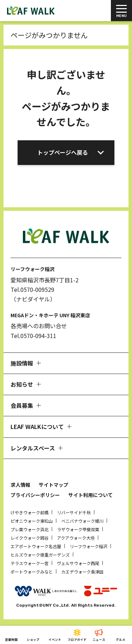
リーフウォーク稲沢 (89, 546)
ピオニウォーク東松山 (32, 521)
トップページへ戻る (63, 152)
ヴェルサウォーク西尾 (78, 563)
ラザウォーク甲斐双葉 (78, 529)
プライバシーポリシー (35, 495)
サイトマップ (54, 485)
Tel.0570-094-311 (33, 336)
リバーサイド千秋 (74, 512)
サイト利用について (90, 495)
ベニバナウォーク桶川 (82, 521)
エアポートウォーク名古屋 (36, 546)
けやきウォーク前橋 (30, 512)
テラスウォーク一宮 (30, 563)
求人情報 (20, 485)
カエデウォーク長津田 (82, 572)
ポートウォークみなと (32, 572)
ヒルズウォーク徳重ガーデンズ (40, 555)
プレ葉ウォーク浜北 (30, 529)
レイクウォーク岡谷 (30, 538)
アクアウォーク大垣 (76, 538)
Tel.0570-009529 (32, 289)
